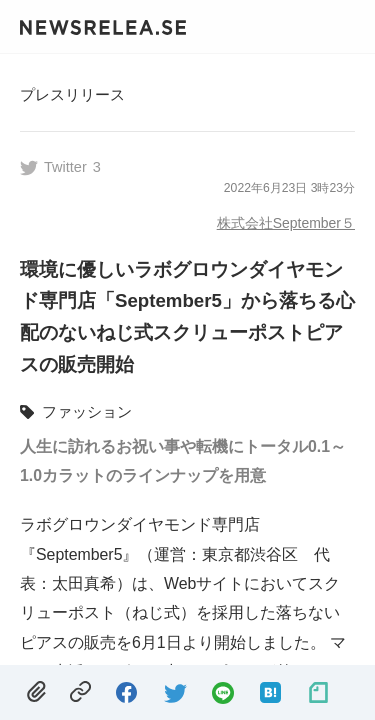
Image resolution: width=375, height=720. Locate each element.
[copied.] (80, 692)
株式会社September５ (286, 223)
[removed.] (36, 692)
